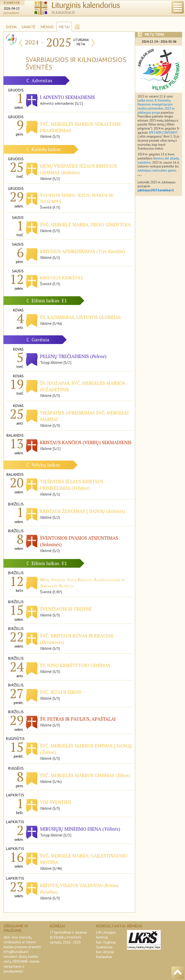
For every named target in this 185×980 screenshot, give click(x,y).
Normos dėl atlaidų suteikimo (158, 160)
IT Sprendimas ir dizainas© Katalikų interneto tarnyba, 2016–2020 (68, 937)
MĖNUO (47, 27)
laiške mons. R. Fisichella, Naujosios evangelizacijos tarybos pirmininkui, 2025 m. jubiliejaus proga (156, 107)
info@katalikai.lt (16, 952)
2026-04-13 (12, 9)
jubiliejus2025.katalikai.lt (156, 190)
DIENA (11, 27)
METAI (64, 27)
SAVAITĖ (29, 27)
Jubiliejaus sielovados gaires (157, 170)
